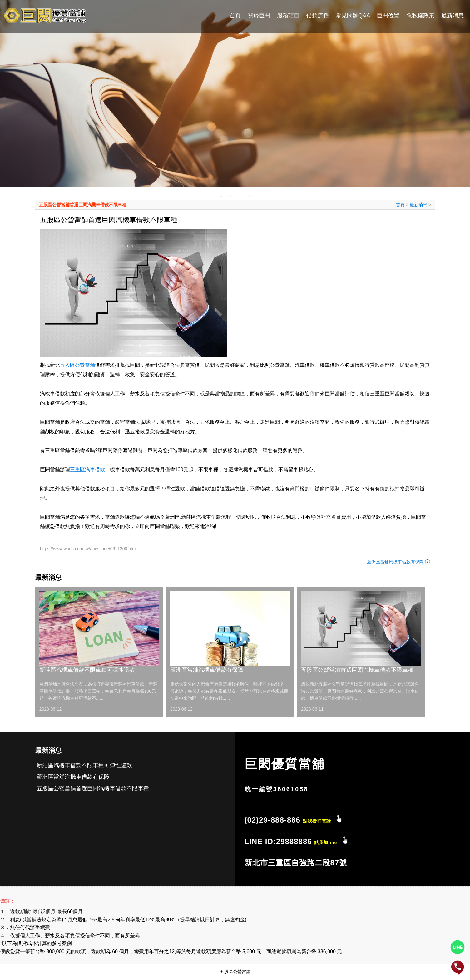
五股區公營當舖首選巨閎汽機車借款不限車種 (83, 205)
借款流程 (318, 16)
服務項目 (288, 16)
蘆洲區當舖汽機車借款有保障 (395, 562)
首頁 (235, 16)
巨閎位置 (388, 16)
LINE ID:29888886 (291, 841)
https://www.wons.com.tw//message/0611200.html (88, 549)
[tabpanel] (235, 94)
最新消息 (453, 16)
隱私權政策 (420, 16)
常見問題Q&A (353, 16)
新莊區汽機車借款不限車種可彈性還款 (87, 670)
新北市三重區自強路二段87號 (296, 863)
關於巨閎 (259, 16)
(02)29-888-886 (288, 820)
